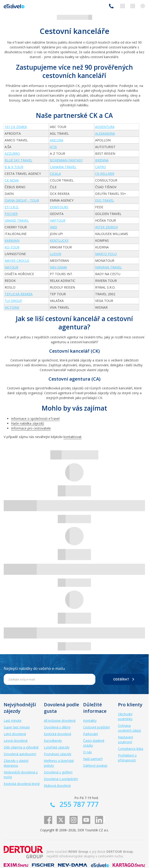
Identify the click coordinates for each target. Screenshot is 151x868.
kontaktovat (72, 437)
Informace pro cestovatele (31, 428)
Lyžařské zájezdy (57, 747)
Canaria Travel (63, 167)
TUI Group (13, 301)
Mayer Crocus (17, 261)
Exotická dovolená (57, 734)
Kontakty (90, 720)
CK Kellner (105, 174)
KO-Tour (12, 247)
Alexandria (105, 133)
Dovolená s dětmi (57, 727)
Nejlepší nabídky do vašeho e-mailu (34, 668)
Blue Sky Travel (18, 160)
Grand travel (17, 220)
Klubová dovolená (57, 786)
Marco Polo (106, 254)
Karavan (12, 240)
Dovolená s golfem (58, 772)
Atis (53, 147)
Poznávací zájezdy (58, 754)
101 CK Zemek (16, 127)
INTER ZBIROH (106, 227)
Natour (11, 267)
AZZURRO (12, 154)
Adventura (105, 127)
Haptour (58, 220)
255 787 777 (111, 6)
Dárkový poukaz (95, 765)
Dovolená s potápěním (61, 779)
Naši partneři (93, 759)
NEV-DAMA (58, 267)
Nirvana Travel (109, 267)
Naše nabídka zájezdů (28, 423)
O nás (88, 752)
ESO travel (105, 200)
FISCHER (11, 214)
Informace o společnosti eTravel (35, 419)
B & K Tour (14, 167)
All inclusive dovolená (60, 720)
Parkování (91, 734)
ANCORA (57, 140)
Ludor (56, 254)
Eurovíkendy (53, 741)
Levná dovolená (16, 741)
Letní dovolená (15, 734)
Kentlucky (59, 240)
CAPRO (101, 167)
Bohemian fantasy (66, 160)
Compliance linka (131, 749)
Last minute (13, 720)
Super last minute (17, 727)
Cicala (55, 174)
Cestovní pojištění (96, 727)
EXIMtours (59, 207)
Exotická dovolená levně (22, 784)
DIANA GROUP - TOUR (22, 200)
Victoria (12, 307)
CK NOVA (12, 180)
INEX (53, 227)
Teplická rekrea (19, 294)
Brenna (102, 160)
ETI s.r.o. (12, 207)
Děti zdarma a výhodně (21, 747)
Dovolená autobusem (20, 754)
